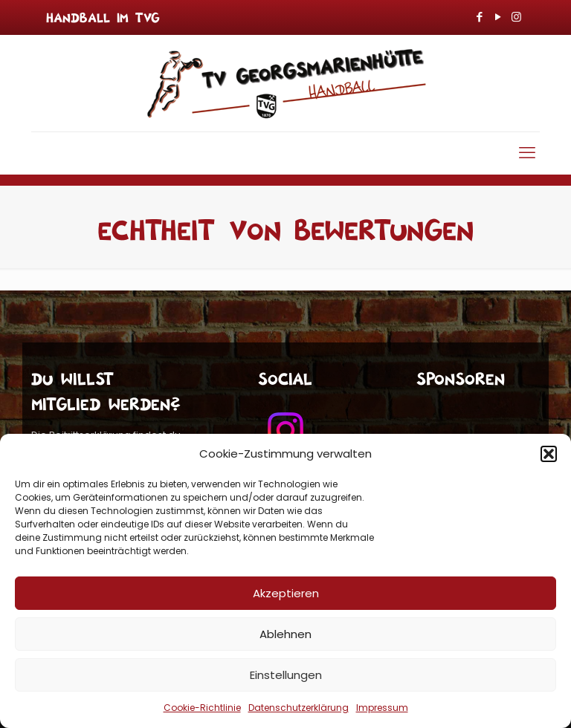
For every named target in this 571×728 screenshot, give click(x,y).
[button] (549, 454)
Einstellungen (286, 675)
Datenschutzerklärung (299, 708)
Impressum (382, 708)
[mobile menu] (527, 153)
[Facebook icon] (479, 17)
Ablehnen (285, 634)
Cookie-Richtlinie (202, 708)
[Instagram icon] (516, 17)
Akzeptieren (286, 593)
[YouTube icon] (498, 17)
